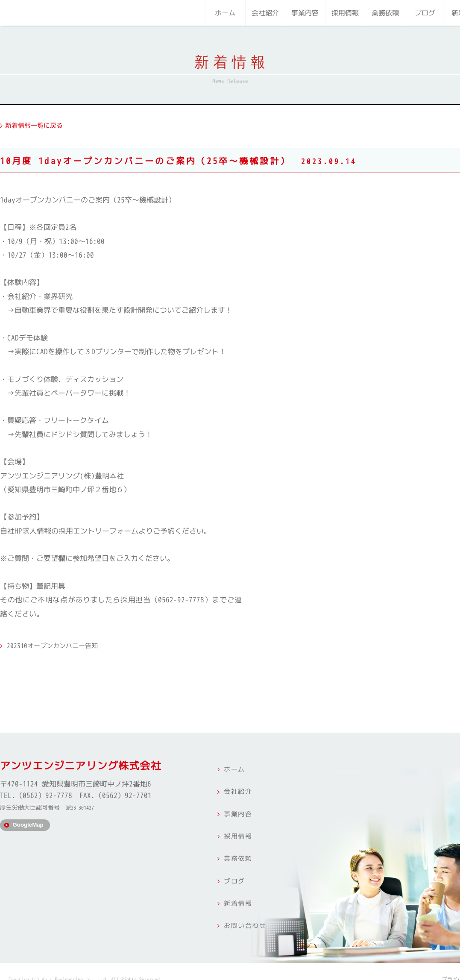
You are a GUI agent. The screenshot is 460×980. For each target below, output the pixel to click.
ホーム (225, 13)
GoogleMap (30, 829)
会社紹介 (265, 13)
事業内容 (305, 13)
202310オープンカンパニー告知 (59, 642)
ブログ (425, 13)
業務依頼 (385, 13)
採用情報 (345, 13)
